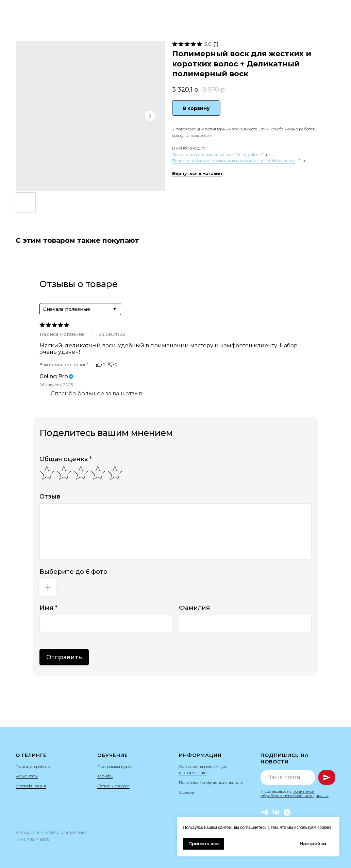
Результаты (27, 776)
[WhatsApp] (287, 812)
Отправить (64, 657)
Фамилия (194, 608)
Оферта (187, 792)
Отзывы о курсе (113, 786)
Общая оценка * (66, 459)
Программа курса (115, 766)
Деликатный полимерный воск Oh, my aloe (215, 154)
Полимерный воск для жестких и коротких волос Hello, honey (234, 161)
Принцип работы (33, 766)
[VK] (276, 812)
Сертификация (31, 786)
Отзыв (50, 496)
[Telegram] (265, 812)
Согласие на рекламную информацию (203, 770)
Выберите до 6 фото (73, 572)
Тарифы (105, 776)
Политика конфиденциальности (211, 782)
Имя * (48, 608)
